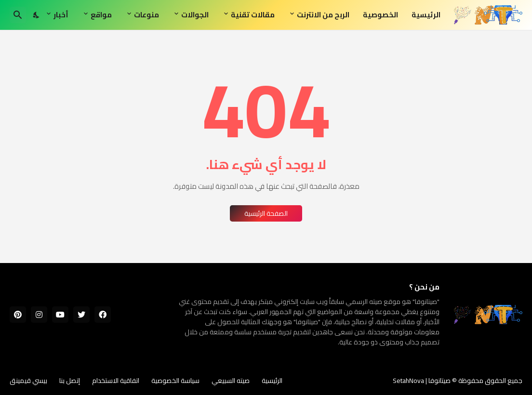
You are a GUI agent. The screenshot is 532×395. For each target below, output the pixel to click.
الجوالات (195, 15)
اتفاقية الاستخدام (116, 381)
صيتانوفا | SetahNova (422, 381)
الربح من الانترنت (323, 15)
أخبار (61, 15)
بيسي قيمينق (28, 381)
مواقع (101, 15)
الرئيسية (426, 15)
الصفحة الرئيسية (266, 213)
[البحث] (18, 15)
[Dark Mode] (37, 15)
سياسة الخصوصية (175, 381)
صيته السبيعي (231, 381)
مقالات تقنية (253, 15)
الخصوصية (380, 15)
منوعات (146, 15)
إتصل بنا (70, 381)
